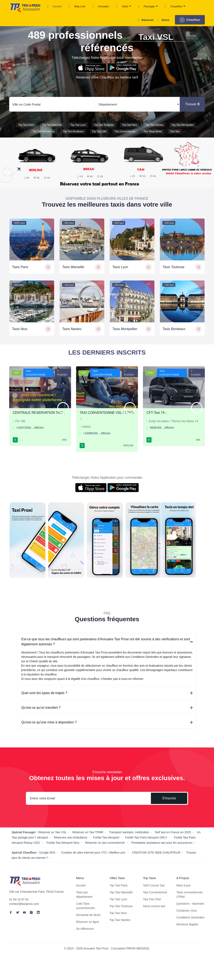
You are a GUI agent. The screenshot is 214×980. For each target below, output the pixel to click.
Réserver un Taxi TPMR (88, 842)
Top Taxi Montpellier (183, 130)
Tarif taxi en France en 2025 (173, 842)
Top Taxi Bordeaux (73, 136)
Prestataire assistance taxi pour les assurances (162, 853)
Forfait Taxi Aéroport (106, 848)
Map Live (77, 7)
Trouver (192, 109)
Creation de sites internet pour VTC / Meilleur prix (94, 862)
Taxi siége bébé (153, 136)
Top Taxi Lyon (78, 130)
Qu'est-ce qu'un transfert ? (41, 718)
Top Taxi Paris (26, 130)
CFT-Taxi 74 (157, 423)
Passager (148, 7)
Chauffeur (175, 7)
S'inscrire (169, 808)
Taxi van (175, 136)
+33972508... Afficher (30, 438)
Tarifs (123, 7)
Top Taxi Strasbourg (43, 136)
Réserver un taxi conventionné (105, 853)
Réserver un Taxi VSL (53, 842)
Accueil (54, 7)
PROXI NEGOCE (138, 958)
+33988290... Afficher (97, 443)
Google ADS (47, 862)
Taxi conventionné (125, 136)
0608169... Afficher (162, 438)
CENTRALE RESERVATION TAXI (39, 423)
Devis (166, 20)
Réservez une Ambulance (71, 848)
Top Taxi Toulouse (104, 130)
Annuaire (101, 7)
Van (64, 450)
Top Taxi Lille (99, 136)
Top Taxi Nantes (154, 130)
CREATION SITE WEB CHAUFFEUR (156, 862)
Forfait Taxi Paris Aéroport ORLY (146, 848)
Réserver (145, 20)
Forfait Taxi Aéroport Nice (63, 853)
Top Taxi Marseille (52, 130)
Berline (128, 455)
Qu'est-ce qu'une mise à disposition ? (49, 732)
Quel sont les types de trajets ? (44, 703)
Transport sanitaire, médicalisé (129, 842)
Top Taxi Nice (130, 130)
